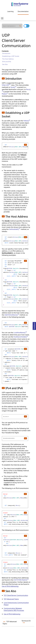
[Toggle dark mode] (26, 26)
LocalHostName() (20, 333)
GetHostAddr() (15, 229)
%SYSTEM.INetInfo (21, 580)
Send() (13, 87)
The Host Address (8, 59)
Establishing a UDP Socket (11, 56)
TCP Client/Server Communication (16, 595)
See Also (5, 64)
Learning (10, 11)
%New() (27, 121)
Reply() (5, 94)
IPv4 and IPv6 (7, 62)
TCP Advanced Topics (11, 599)
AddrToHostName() (12, 315)
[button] (3, 78)
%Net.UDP (6, 85)
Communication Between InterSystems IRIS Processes (14, 609)
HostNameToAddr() (21, 337)
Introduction (6, 53)
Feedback (34, 326)
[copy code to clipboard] (25, 145)
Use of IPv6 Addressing (10, 586)
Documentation (23, 11)
